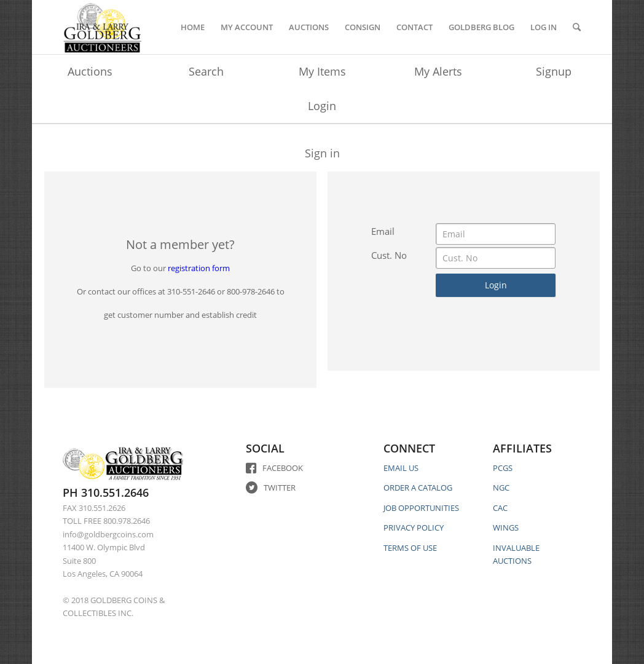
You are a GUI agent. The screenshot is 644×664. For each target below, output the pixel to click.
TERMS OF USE (410, 548)
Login (322, 106)
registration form (199, 268)
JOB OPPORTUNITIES (421, 508)
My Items (322, 71)
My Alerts (438, 71)
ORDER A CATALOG (418, 488)
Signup (554, 71)
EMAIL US (401, 468)
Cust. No (389, 255)
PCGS (503, 468)
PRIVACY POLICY (414, 528)
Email (383, 231)
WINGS (506, 528)
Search (206, 71)
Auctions (90, 71)
